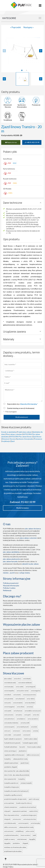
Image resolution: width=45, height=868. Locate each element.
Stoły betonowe (22, 839)
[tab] (22, 70)
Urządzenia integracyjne (29, 815)
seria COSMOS (27, 731)
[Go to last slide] (4, 79)
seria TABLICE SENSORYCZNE (33, 711)
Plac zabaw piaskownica (12, 559)
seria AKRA (19, 715)
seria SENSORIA (9, 715)
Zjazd (22, 120)
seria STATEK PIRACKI (23, 727)
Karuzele (22, 747)
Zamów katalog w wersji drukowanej (21, 408)
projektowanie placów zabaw (13, 851)
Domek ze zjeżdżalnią (9, 432)
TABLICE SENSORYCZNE (10, 827)
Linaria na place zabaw (34, 747)
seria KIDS (34, 727)
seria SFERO (17, 679)
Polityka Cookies (9, 588)
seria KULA (30, 707)
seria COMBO (20, 687)
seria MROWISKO (18, 703)
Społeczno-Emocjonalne (22, 106)
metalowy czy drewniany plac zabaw (15, 847)
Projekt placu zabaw (24, 432)
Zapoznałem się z (22, 404)
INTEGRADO (7, 819)
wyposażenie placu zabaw (13, 647)
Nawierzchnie (33, 811)
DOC (15, 163)
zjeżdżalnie (17, 843)
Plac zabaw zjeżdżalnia (11, 552)
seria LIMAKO (27, 679)
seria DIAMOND (20, 699)
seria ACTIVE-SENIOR (23, 691)
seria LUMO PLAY (9, 687)
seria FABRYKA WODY (10, 683)
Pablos (11, 867)
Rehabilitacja (19, 831)
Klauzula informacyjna (11, 586)
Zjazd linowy (37, 437)
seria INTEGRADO (30, 687)
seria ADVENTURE (9, 719)
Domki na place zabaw (31, 739)
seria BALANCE (21, 719)
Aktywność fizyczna (8, 106)
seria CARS (7, 731)
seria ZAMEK (17, 735)
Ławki (34, 835)
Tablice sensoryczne (33, 755)
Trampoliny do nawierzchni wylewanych (16, 791)
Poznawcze (36, 105)
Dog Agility (32, 839)
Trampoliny (7, 759)
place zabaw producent (12, 665)
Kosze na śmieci (26, 835)
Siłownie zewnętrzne (11, 807)
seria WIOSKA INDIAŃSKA (11, 723)
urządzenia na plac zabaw (24, 644)
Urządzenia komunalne (11, 835)
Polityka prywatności (11, 583)
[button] (22, 79)
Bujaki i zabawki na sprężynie (13, 739)
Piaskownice (23, 751)
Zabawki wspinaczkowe (11, 763)
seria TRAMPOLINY (9, 691)
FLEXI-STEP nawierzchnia (12, 815)
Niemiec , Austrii (9, 573)
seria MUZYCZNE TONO (29, 695)
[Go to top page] (6, 859)
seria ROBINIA (31, 699)
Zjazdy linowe (25, 763)
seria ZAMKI (8, 711)
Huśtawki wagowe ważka (30, 743)
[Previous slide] (4, 51)
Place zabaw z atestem (14, 434)
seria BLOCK (8, 695)
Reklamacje (7, 590)
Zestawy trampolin (26, 783)
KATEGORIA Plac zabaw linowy (21, 437)
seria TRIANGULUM (9, 707)
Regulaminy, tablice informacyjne (14, 755)
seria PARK (27, 715)
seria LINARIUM (18, 711)
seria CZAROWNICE (33, 719)
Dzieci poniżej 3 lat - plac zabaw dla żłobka (17, 771)
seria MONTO (17, 695)
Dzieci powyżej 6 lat (10, 779)
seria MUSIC (16, 731)
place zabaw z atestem (28, 538)
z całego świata (24, 573)
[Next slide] (41, 51)
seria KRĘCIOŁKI (25, 723)
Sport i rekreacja (34, 799)
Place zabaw (8, 679)
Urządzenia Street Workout (28, 807)
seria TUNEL (27, 735)
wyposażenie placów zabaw (24, 629)
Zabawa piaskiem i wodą (20, 759)
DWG (15, 183)
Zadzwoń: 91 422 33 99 (23, 502)
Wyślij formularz (23, 508)
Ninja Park (7, 811)
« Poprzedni (16, 27)
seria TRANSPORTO (9, 727)
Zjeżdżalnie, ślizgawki (11, 767)
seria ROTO (36, 715)
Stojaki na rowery (9, 839)
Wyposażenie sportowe (20, 811)
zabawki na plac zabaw (30, 564)
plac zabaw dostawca (33, 529)
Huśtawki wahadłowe (11, 747)
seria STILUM (21, 707)
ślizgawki (26, 843)
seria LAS (36, 731)
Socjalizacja (8, 120)
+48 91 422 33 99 (32, 142)
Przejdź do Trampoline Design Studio (15, 799)
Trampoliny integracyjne (12, 787)
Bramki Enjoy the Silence (24, 803)
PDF (7, 163)
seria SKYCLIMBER (30, 703)
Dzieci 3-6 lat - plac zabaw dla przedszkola (17, 775)
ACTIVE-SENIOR (30, 831)
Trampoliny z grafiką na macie (13, 795)
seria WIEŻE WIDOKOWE (25, 683)
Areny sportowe (9, 803)
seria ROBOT (8, 735)
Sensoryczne (17, 819)
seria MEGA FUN (36, 691)
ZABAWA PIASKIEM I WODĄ (26, 827)
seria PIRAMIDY (9, 699)
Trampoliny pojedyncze (11, 783)
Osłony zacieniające (10, 751)
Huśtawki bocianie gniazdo (12, 743)
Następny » (29, 27)
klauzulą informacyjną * (29, 404)
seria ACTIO (7, 703)
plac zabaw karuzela (10, 561)
